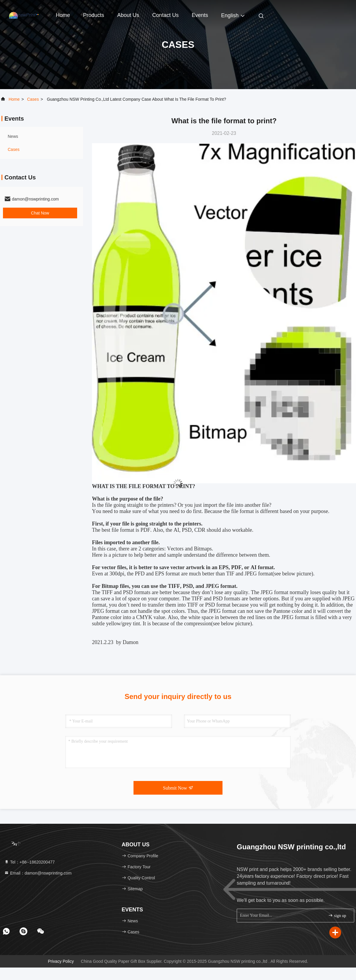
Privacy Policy (61, 961)
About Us (128, 15)
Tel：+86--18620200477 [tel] (30, 862)
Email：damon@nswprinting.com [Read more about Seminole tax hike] (38, 873)
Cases (33, 99)
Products (94, 15)
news (13, 136)
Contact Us (165, 15)
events (200, 15)
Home (63, 15)
